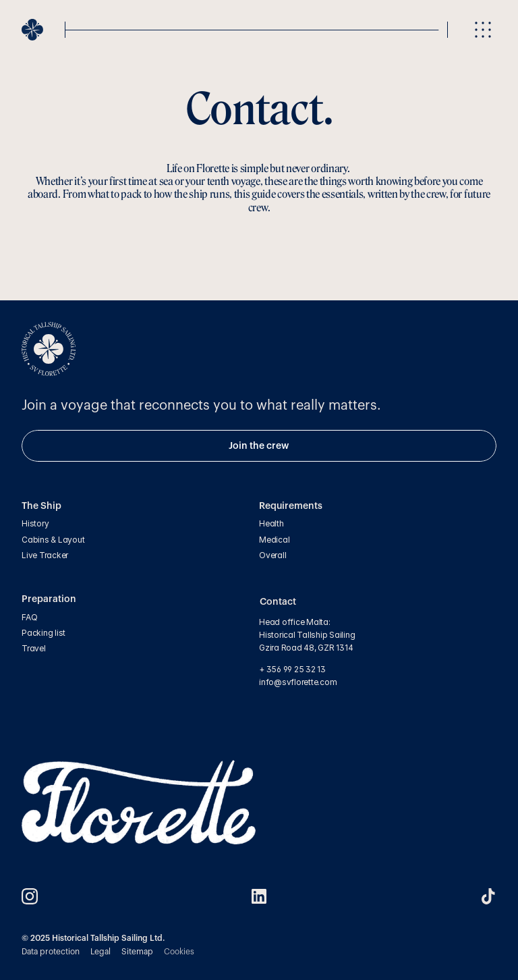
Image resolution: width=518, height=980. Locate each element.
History (35, 523)
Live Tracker (45, 555)
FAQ (29, 617)
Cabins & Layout (53, 540)
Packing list (44, 633)
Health (271, 523)
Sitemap (137, 952)
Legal (100, 952)
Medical (274, 540)
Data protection (51, 952)
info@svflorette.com (299, 682)
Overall (272, 555)
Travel (34, 648)
